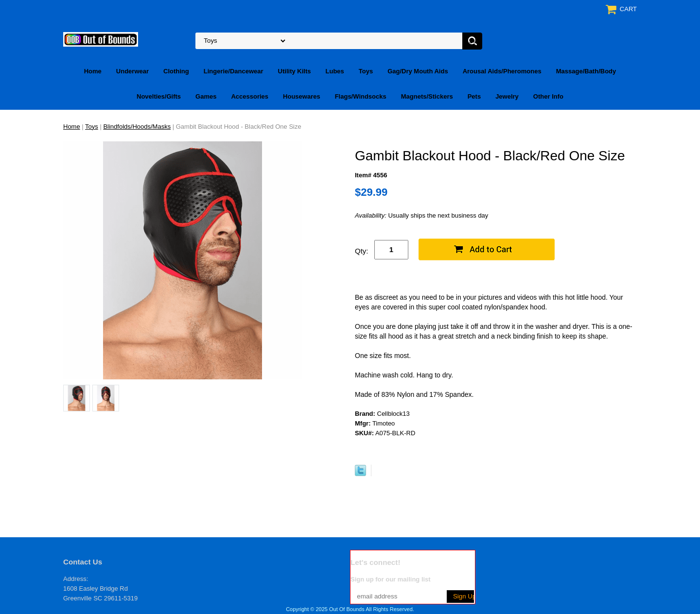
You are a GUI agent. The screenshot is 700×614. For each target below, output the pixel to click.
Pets (474, 96)
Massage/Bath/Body (586, 71)
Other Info (548, 96)
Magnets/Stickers (427, 96)
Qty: (362, 251)
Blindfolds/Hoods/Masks (137, 127)
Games (206, 96)
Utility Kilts (295, 71)
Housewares (302, 96)
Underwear (132, 71)
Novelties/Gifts (159, 96)
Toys (366, 71)
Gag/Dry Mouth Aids (418, 71)
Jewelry (507, 96)
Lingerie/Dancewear (234, 71)
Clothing (176, 71)
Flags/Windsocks (361, 96)
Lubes (335, 71)
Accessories (250, 96)
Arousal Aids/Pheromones (502, 71)
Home (93, 71)
